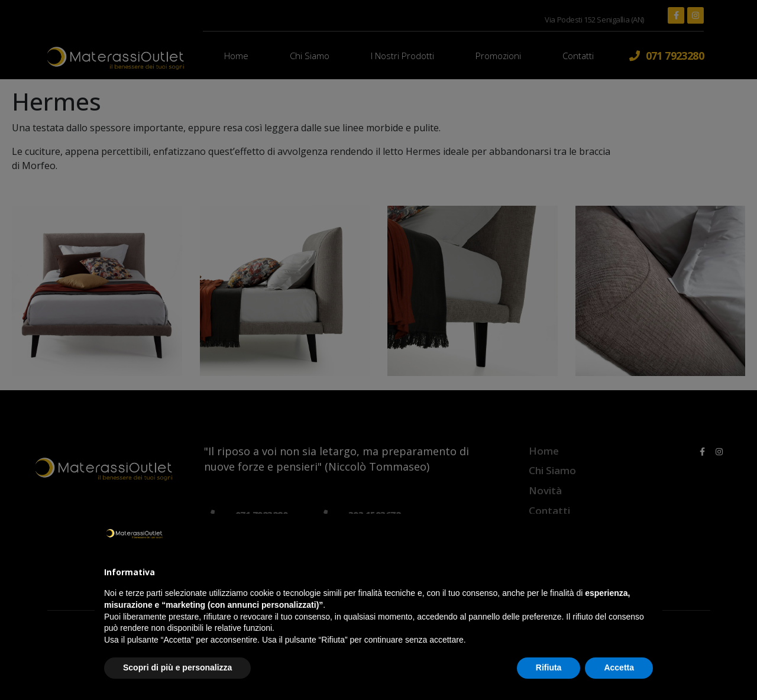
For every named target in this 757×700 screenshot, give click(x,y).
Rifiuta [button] (549, 667)
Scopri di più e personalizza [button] (177, 667)
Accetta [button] (619, 667)
